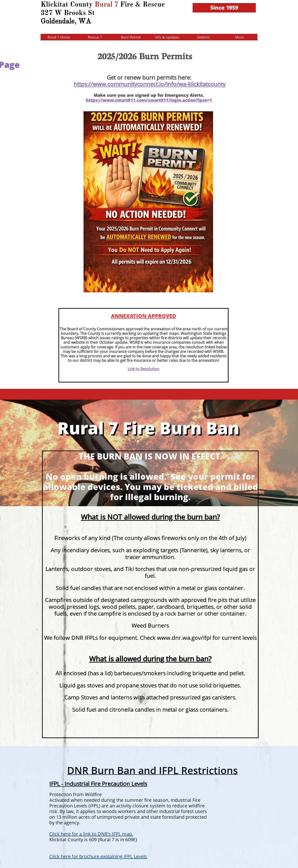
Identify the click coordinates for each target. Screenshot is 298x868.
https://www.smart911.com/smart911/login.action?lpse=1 (149, 100)
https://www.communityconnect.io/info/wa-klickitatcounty (150, 84)
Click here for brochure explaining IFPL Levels (98, 856)
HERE (15, 22)
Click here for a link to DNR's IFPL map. (91, 834)
